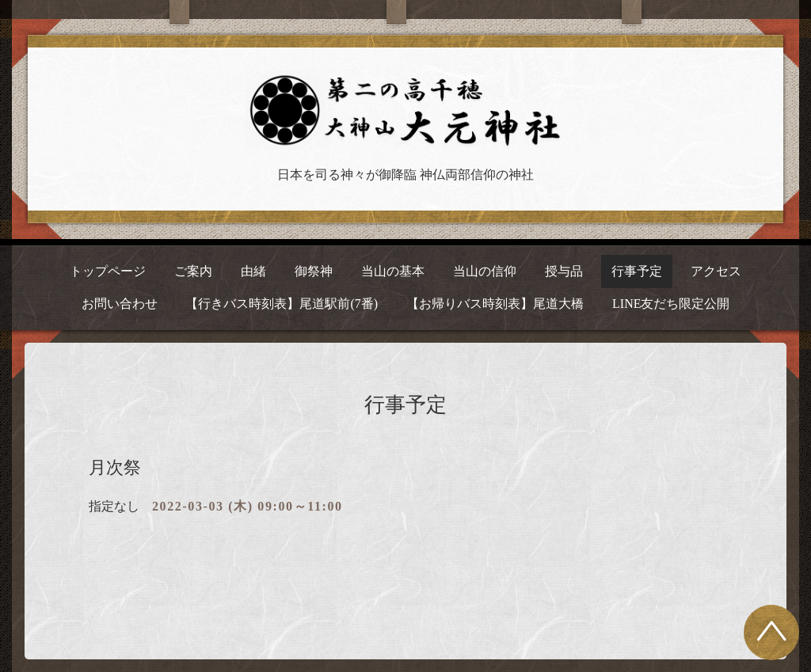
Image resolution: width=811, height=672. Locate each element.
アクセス (716, 271)
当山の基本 (393, 271)
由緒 (253, 271)
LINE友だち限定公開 (671, 304)
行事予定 (637, 271)
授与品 (564, 271)
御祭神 (314, 271)
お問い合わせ (120, 304)
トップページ (108, 271)
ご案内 (193, 271)
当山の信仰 (485, 271)
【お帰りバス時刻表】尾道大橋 (495, 304)
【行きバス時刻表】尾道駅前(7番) (282, 304)
